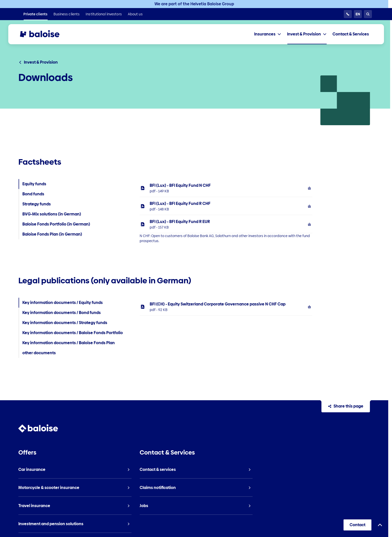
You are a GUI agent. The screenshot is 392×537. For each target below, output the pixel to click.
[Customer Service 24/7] (348, 14)
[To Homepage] (44, 34)
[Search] (368, 14)
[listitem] (35, 14)
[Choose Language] (358, 14)
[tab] (268, 34)
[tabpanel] (255, 211)
